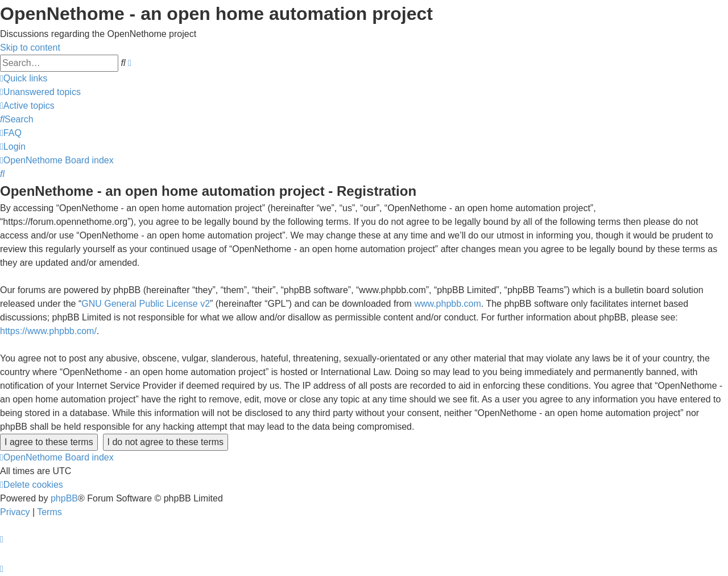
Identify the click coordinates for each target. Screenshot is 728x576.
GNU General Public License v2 (146, 304)
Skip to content (30, 48)
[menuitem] (40, 92)
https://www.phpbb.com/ (48, 331)
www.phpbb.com (447, 304)
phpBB (64, 498)
